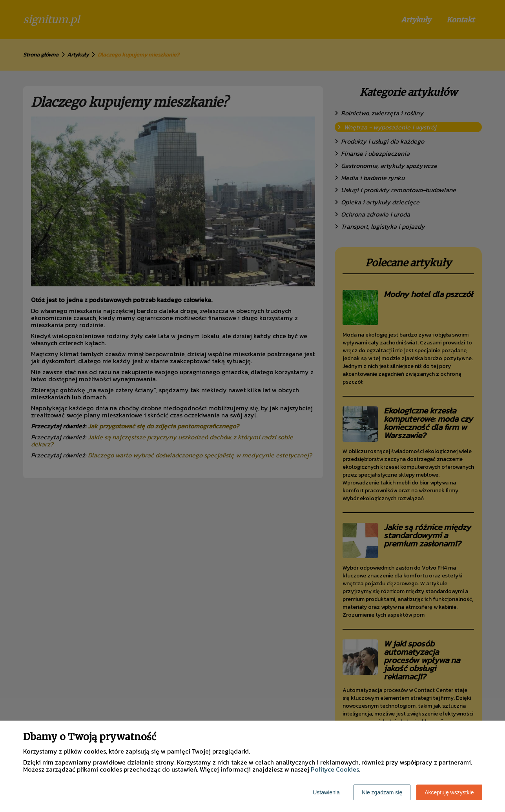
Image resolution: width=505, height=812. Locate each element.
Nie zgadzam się (382, 792)
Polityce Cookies (335, 769)
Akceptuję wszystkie (449, 792)
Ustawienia (326, 792)
